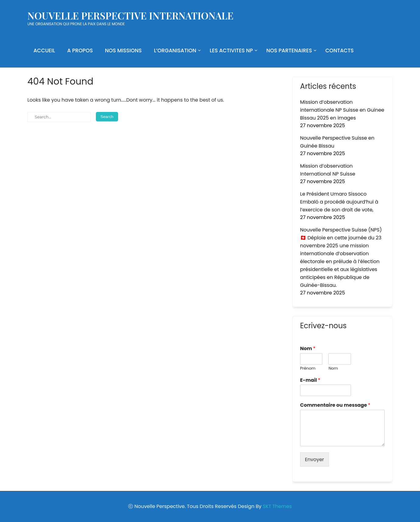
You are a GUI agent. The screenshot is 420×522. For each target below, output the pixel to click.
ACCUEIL (44, 50)
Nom (308, 349)
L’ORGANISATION (175, 50)
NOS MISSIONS (123, 50)
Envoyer (315, 459)
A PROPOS (80, 50)
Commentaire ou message (335, 405)
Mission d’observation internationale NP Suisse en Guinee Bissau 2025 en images (342, 110)
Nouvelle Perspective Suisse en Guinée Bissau (337, 142)
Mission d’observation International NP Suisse (328, 170)
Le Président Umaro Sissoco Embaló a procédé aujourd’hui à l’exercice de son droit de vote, (339, 202)
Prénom (308, 369)
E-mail (310, 380)
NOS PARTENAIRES (289, 50)
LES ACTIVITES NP (231, 50)
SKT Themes (277, 506)
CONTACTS (339, 50)
